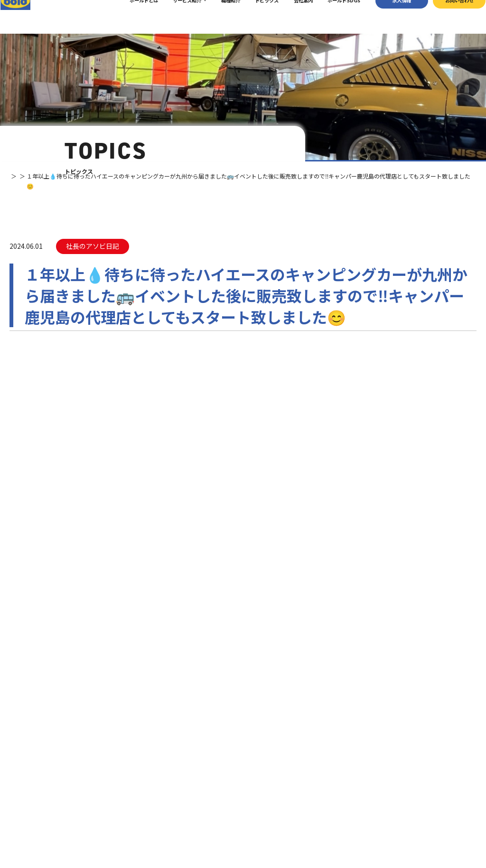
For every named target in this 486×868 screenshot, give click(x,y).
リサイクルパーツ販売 (346, 786)
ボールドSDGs (332, 16)
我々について (265, 769)
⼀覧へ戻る (243, 406)
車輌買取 (332, 765)
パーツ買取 (334, 775)
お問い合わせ (447, 16)
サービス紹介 (175, 16)
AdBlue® (332, 796)
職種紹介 (218, 16)
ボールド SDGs (269, 803)
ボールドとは (131, 16)
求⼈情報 (390, 16)
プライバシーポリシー (401, 836)
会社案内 (291, 16)
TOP (15, 176)
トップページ (265, 751)
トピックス (255, 16)
